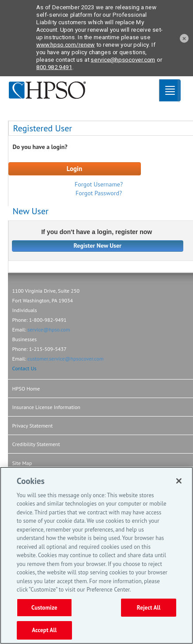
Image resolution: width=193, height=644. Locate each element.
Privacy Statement (33, 426)
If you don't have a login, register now (96, 232)
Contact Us (25, 368)
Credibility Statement (36, 444)
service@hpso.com (49, 329)
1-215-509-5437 (48, 349)
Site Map (22, 463)
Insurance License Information (46, 407)
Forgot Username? (99, 184)
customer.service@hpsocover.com (65, 359)
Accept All (44, 630)
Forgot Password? (99, 193)
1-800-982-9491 (48, 320)
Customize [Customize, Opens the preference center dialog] (44, 608)
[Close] (179, 481)
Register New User (97, 246)
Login (75, 169)
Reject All (149, 608)
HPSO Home (26, 389)
